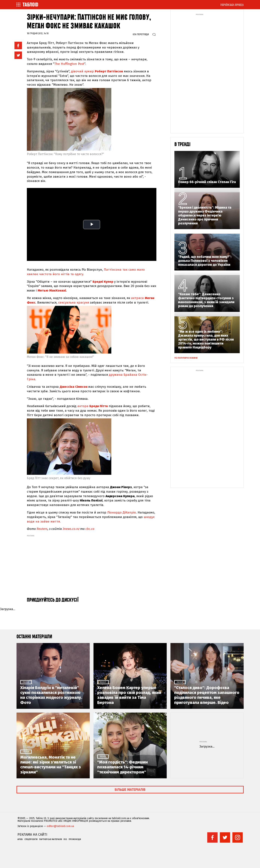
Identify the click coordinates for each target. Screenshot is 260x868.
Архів (20, 839)
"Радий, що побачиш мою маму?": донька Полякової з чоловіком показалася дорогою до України (205, 261)
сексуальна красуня (74, 303)
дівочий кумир (97, 71)
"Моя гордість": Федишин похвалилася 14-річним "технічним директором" (122, 767)
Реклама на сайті (32, 835)
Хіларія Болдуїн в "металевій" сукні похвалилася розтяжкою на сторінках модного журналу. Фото (51, 695)
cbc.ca (90, 529)
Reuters (42, 529)
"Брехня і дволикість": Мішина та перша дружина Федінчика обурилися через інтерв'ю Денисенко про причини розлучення (205, 215)
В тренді (182, 144)
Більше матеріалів (130, 790)
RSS (65, 839)
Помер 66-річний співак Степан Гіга (207, 182)
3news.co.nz (71, 529)
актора (93, 406)
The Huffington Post (69, 64)
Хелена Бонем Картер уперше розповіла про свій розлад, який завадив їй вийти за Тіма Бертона (129, 695)
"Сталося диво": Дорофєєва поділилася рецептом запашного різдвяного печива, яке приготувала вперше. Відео (207, 695)
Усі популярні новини (186, 358)
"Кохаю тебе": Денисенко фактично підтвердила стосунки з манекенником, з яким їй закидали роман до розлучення (206, 300)
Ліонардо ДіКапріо (122, 512)
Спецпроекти (31, 839)
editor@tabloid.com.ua (60, 826)
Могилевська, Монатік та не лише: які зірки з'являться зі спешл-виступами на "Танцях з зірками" (51, 765)
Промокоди (75, 839)
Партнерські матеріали (51, 839)
